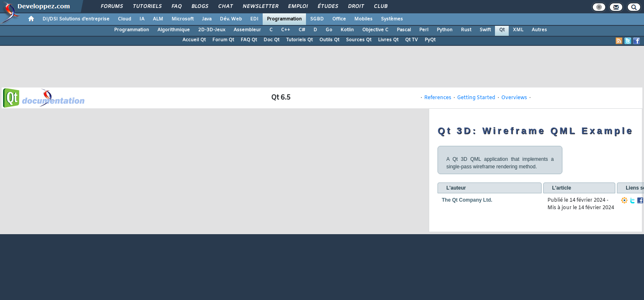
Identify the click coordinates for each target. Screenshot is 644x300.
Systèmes (392, 19)
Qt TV (412, 40)
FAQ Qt (249, 40)
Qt (502, 30)
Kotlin (347, 30)
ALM (158, 19)
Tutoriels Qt (299, 40)
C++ (286, 30)
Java (207, 19)
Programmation (284, 19)
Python (445, 30)
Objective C (375, 30)
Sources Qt (359, 40)
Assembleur (247, 30)
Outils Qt (329, 40)
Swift (485, 30)
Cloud (124, 19)
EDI (254, 19)
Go (329, 30)
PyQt (430, 40)
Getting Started (476, 98)
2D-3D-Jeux (212, 30)
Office (339, 19)
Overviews (514, 98)
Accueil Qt (194, 40)
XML (518, 30)
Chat (225, 7)
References (438, 98)
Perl (424, 30)
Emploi (297, 7)
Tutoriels (147, 7)
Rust (466, 30)
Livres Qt (388, 40)
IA (142, 19)
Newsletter (260, 7)
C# (302, 30)
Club (380, 7)
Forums (111, 7)
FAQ (176, 7)
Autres (539, 30)
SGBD (317, 19)
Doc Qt (271, 40)
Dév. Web (231, 19)
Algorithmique (174, 30)
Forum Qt (223, 40)
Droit (356, 7)
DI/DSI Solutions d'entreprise (76, 19)
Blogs (199, 7)
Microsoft (183, 19)
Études (327, 7)
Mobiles (363, 19)
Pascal (404, 30)
